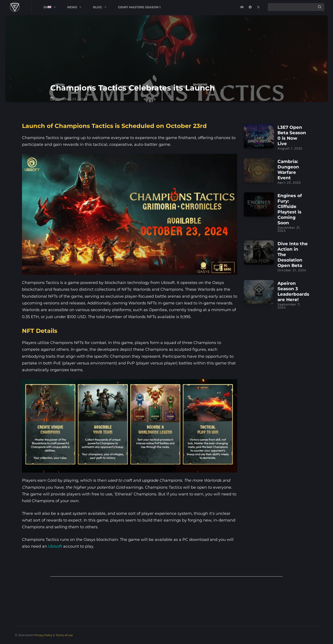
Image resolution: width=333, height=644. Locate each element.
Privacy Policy (43, 635)
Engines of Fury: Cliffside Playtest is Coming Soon (290, 209)
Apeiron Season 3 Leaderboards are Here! (293, 291)
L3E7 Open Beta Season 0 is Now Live (292, 135)
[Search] (320, 7)
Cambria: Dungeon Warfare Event (288, 170)
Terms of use (64, 635)
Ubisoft (55, 546)
